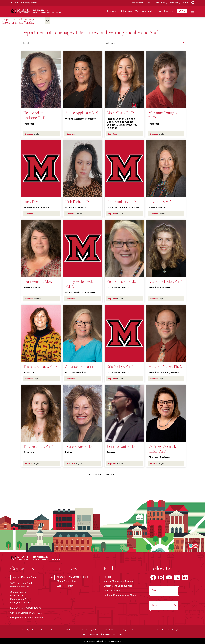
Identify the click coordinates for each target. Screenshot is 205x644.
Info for (174, 3)
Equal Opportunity (30, 630)
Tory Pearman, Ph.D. (39, 446)
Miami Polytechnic (67, 581)
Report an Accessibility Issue (135, 630)
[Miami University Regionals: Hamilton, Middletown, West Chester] (36, 11)
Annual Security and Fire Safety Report (167, 630)
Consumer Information (50, 630)
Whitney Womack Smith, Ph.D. (162, 449)
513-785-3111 (39, 613)
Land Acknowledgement (73, 630)
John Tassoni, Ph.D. (121, 446)
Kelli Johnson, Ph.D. (121, 281)
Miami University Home (25, 3)
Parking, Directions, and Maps (120, 595)
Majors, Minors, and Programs (119, 581)
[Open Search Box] (193, 3)
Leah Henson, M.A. (38, 281)
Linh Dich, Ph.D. (77, 201)
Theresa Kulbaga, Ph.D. (40, 366)
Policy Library (119, 634)
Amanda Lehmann (79, 366)
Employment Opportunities (118, 586)
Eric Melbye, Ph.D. (120, 366)
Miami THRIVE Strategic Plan (72, 577)
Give (185, 3)
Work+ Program (65, 586)
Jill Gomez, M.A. (160, 201)
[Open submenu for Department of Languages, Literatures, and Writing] (47, 21)
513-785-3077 (40, 617)
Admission (126, 11)
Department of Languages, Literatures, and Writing (20, 21)
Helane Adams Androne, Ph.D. (35, 115)
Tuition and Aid (144, 11)
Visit (149, 3)
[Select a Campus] (32, 577)
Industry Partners (164, 11)
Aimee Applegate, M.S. (82, 113)
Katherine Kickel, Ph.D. (165, 281)
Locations (160, 3)
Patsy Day (31, 201)
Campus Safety (112, 590)
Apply (182, 11)
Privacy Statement (94, 630)
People (107, 577)
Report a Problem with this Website (95, 634)
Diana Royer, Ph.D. (79, 446)
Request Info (137, 3)
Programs (112, 11)
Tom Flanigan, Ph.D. (122, 201)
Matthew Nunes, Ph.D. (165, 366)
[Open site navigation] (193, 11)
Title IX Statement (112, 630)
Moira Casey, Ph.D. (121, 113)
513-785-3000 (34, 608)
